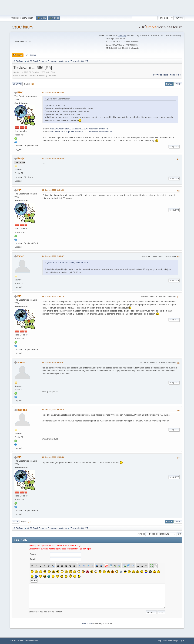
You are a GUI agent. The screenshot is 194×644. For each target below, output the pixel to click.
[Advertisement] (97, 7)
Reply (169, 84)
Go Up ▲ (181, 641)
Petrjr (21, 159)
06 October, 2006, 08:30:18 (53, 410)
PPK (20, 93)
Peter (21, 256)
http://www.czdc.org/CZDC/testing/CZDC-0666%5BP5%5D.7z (79, 129)
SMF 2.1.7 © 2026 (17, 641)
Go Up (16, 522)
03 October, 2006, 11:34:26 (53, 190)
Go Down (17, 84)
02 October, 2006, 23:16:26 (53, 158)
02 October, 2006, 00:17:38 (53, 92)
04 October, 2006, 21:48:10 (53, 296)
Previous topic (161, 75)
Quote (174, 147)
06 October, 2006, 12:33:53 (53, 457)
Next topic (175, 75)
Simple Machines (31, 641)
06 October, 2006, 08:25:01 (53, 362)
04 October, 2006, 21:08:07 (53, 256)
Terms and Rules (169, 641)
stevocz (22, 362)
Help (159, 641)
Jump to (141, 534)
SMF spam (87, 623)
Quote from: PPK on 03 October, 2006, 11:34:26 (68, 263)
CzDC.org (122, 35)
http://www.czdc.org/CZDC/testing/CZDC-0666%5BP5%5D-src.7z (81, 132)
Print (178, 84)
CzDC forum (22, 27)
